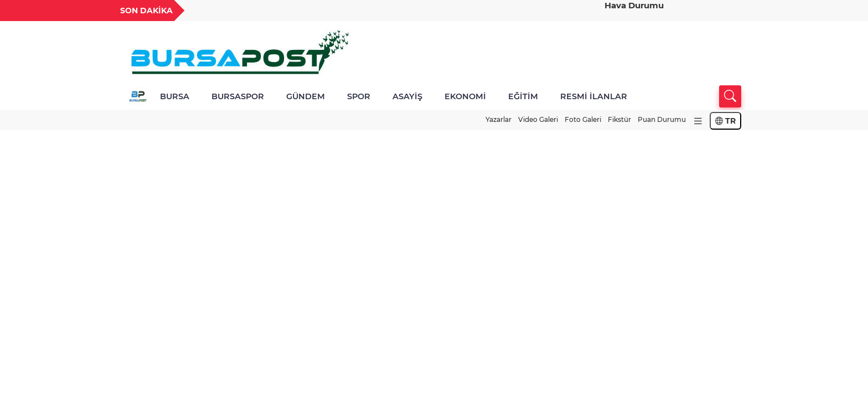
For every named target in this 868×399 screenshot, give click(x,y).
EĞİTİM (523, 96)
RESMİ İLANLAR (594, 96)
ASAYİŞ (407, 96)
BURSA (175, 96)
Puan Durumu (662, 119)
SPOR (359, 96)
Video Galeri (538, 119)
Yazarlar (498, 119)
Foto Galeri (583, 119)
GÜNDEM (306, 96)
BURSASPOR (238, 96)
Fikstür (619, 119)
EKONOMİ (465, 96)
